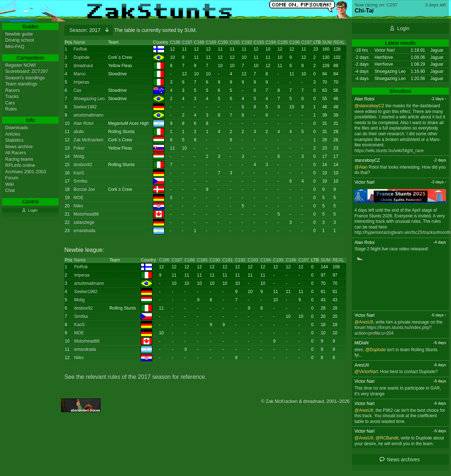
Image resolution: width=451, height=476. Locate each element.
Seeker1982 (85, 107)
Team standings (21, 84)
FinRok (80, 49)
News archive (19, 147)
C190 (223, 42)
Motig (79, 156)
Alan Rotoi (83, 123)
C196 (295, 42)
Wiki (9, 184)
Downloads (16, 128)
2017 (85, 30)
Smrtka (80, 181)
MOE (78, 198)
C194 (271, 42)
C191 (235, 42)
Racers (12, 90)
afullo (79, 132)
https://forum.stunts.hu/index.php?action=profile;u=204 (393, 330)
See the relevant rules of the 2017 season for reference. (135, 377)
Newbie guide (19, 34)
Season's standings (25, 78)
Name (79, 42)
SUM (327, 42)
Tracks (12, 96)
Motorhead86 (86, 214)
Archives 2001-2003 (25, 172)
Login (403, 28)
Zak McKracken (89, 140)
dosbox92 (83, 165)
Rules (11, 109)
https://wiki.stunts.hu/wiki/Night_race (389, 151)
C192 (247, 42)
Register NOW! (20, 65)
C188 (199, 42)
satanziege (84, 222)
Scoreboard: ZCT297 (27, 71)
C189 (211, 42)
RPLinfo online (20, 165)
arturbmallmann (89, 115)
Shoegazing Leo (89, 99)
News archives (403, 459)
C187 (187, 42)
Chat (10, 190)
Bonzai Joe (84, 189)
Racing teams (19, 159)
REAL (339, 42)
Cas (77, 90)
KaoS (79, 173)
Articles (13, 134)
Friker (79, 148)
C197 (306, 42)
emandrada (85, 231)
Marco (80, 74)
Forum (12, 178)
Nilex (78, 206)
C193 (259, 42)
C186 (175, 42)
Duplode (82, 57)
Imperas (81, 82)
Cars (10, 103)
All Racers (15, 153)
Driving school (19, 40)
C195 (283, 42)
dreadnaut (83, 66)
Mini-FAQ (15, 46)
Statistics (14, 140)
